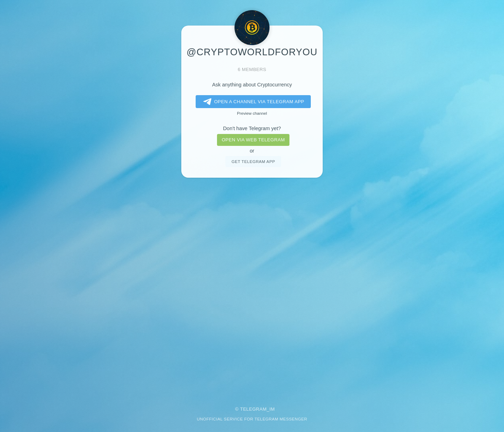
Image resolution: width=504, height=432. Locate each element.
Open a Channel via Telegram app (253, 102)
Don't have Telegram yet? (252, 128)
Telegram (253, 409)
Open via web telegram (253, 140)
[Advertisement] (252, 287)
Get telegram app (253, 161)
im (272, 409)
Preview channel (252, 113)
